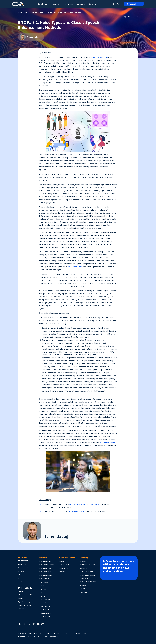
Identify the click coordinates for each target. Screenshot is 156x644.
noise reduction (75, 267)
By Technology (25, 588)
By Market (23, 561)
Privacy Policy (81, 633)
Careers (93, 4)
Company (81, 4)
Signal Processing (24, 602)
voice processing (108, 442)
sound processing (100, 57)
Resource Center (67, 558)
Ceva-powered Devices (88, 582)
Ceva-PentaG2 (44, 579)
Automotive (22, 564)
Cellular (21, 591)
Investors (83, 585)
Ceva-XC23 (42, 589)
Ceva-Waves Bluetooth (46, 565)
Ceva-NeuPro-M (44, 610)
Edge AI (21, 598)
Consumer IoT (23, 568)
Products (55, 4)
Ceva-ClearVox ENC (45, 599)
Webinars (62, 572)
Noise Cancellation (77, 511)
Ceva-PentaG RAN (45, 582)
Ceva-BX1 (42, 592)
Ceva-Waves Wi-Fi (45, 572)
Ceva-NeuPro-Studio (46, 617)
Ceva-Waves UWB (45, 568)
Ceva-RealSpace (44, 606)
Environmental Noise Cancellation (85, 504)
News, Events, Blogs (87, 572)
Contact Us (132, 4)
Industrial (21, 571)
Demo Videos (64, 568)
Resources (68, 4)
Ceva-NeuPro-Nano (45, 613)
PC (19, 578)
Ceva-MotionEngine (45, 603)
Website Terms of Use (62, 633)
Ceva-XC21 (42, 586)
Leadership (83, 568)
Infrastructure (23, 575)
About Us (83, 561)
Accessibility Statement (29, 637)
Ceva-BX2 (42, 596)
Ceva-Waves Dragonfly (46, 575)
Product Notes (64, 565)
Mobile (20, 582)
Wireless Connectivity (26, 595)
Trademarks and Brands (53, 637)
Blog (27, 12)
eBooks (62, 561)
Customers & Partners (87, 565)
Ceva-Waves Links (45, 561)
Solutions (43, 4)
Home (20, 12)
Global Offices (84, 592)
